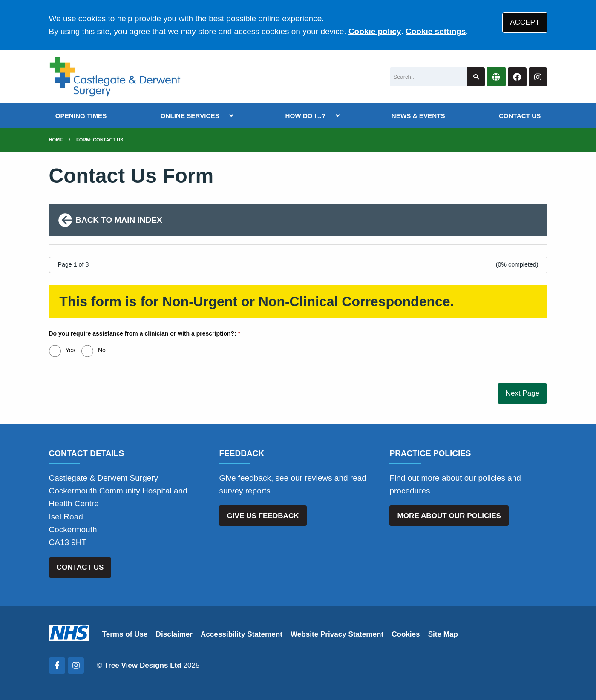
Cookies (406, 634)
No (102, 350)
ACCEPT (525, 22)
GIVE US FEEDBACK (263, 516)
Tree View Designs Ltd (143, 665)
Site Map (443, 634)
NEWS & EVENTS (418, 116)
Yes (71, 350)
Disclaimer (174, 634)
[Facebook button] (517, 77)
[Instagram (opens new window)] (76, 666)
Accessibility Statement (242, 634)
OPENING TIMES (81, 116)
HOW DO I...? (306, 116)
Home (56, 140)
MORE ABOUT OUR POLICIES (449, 516)
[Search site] (476, 77)
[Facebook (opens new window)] (57, 666)
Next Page (523, 393)
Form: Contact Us (100, 140)
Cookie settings (436, 31)
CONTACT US (520, 116)
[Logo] (115, 77)
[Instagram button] (538, 77)
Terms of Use (125, 634)
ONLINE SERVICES (190, 116)
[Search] (429, 77)
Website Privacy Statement (337, 634)
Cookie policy (375, 31)
